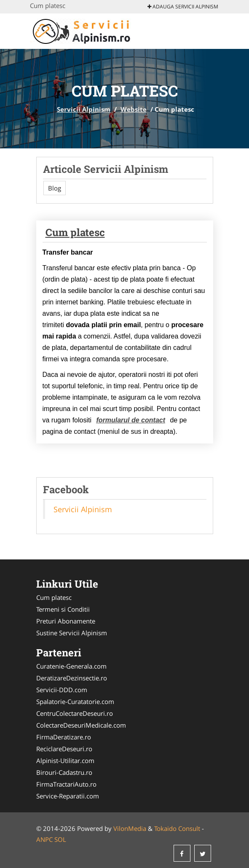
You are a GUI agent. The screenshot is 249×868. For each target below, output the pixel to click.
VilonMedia (130, 828)
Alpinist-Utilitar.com (65, 761)
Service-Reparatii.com (68, 796)
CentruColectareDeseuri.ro (75, 713)
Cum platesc (75, 232)
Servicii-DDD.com (62, 690)
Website (134, 109)
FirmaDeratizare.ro (64, 737)
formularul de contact (131, 420)
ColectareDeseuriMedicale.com (81, 725)
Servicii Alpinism (84, 109)
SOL (60, 839)
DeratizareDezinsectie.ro (72, 678)
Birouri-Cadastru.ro (64, 772)
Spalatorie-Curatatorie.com (75, 701)
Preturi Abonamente (66, 621)
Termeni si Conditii (63, 609)
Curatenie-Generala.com (71, 666)
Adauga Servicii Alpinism (183, 7)
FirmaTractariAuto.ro (66, 784)
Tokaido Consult (177, 828)
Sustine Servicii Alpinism (72, 633)
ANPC (44, 839)
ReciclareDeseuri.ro (64, 749)
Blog (55, 188)
